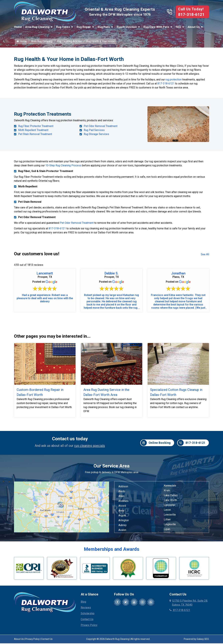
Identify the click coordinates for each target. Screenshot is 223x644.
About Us (194, 27)
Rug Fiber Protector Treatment (36, 128)
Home (18, 27)
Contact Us (87, 621)
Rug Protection (127, 27)
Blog (83, 604)
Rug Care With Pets (156, 27)
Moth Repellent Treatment (33, 132)
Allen (121, 498)
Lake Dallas (171, 497)
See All (205, 256)
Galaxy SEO (203, 641)
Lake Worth (170, 502)
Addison (123, 488)
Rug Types (63, 27)
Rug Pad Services (94, 132)
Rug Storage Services (96, 136)
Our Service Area (111, 468)
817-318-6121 (191, 15)
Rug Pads (104, 27)
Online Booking (156, 445)
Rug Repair (84, 27)
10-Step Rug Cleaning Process (63, 167)
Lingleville (170, 526)
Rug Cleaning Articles (69, 44)
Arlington (124, 522)
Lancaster (170, 507)
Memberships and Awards (112, 551)
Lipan (167, 531)
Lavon (167, 511)
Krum (167, 492)
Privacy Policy (89, 627)
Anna (121, 512)
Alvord (122, 507)
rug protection (174, 82)
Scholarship (88, 615)
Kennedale (170, 487)
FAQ (178, 27)
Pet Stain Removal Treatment (35, 136)
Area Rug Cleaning (37, 27)
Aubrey (123, 527)
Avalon (122, 532)
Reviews (86, 609)
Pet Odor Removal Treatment (101, 128)
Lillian (167, 521)
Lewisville (170, 516)
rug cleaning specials (90, 447)
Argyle (122, 517)
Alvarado (124, 503)
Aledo (122, 493)
